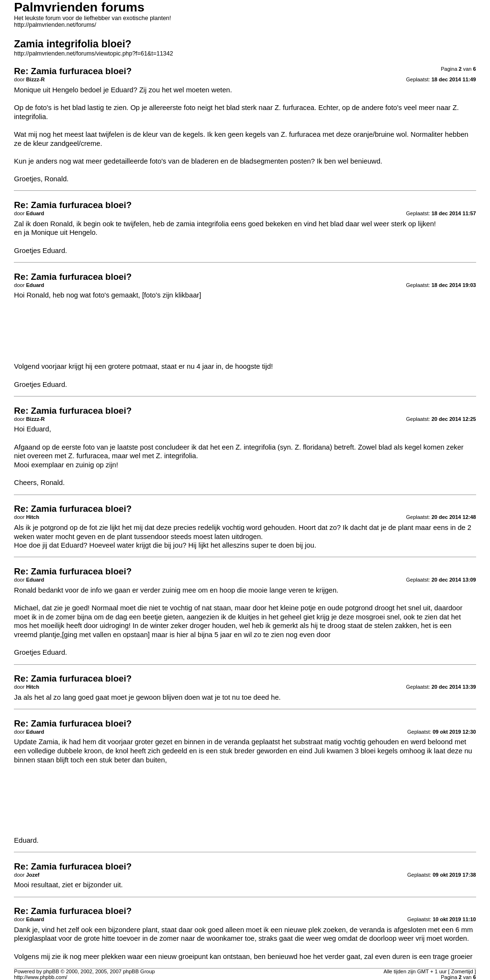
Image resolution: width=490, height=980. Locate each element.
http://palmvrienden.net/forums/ (55, 25)
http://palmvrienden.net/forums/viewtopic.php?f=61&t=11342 (93, 54)
